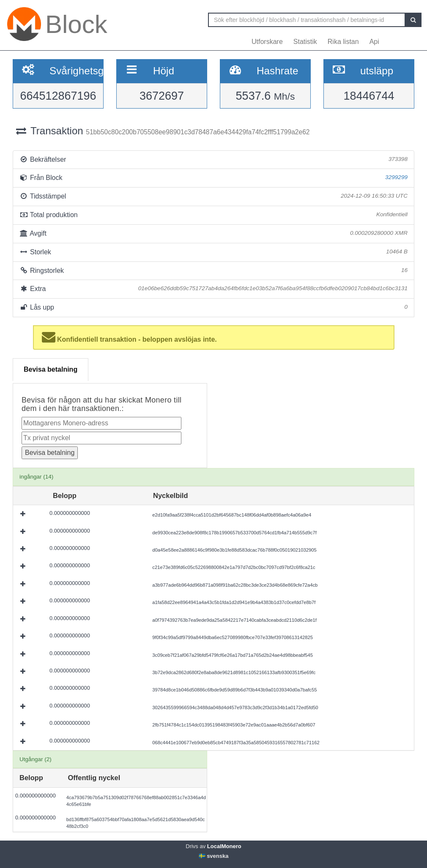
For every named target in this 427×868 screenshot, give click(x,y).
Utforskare (267, 42)
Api (374, 42)
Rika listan (343, 42)
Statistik (305, 42)
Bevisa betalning (51, 369)
